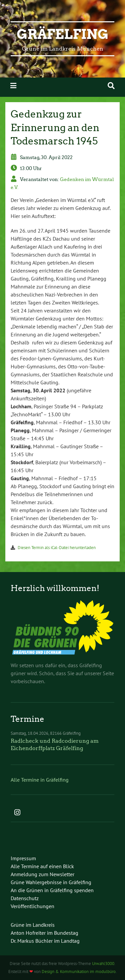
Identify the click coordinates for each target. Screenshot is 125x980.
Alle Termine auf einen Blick (42, 866)
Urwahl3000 (103, 964)
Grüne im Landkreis (33, 925)
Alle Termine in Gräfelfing (40, 780)
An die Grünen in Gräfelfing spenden (52, 890)
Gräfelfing (62, 34)
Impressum (23, 858)
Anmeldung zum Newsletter (42, 874)
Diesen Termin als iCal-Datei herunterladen (57, 548)
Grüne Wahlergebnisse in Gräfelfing (51, 882)
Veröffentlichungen (32, 906)
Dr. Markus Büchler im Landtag (45, 941)
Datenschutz (25, 898)
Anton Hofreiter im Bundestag (44, 933)
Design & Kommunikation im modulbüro (79, 972)
